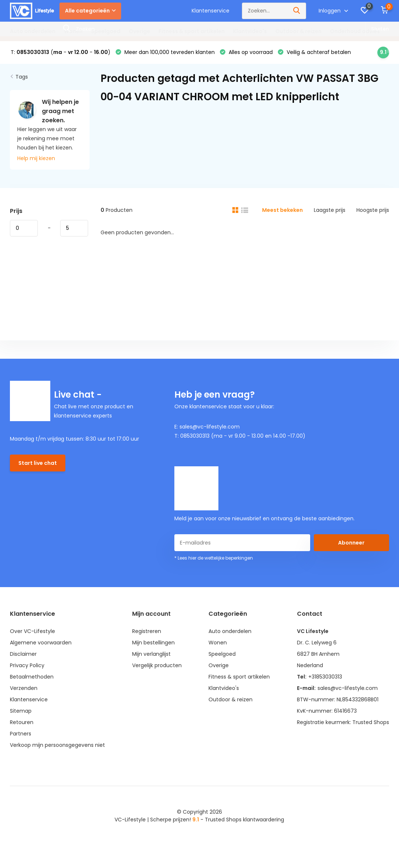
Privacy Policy (27, 665)
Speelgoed (106, 31)
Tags (22, 77)
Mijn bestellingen (153, 643)
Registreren (147, 631)
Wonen (73, 31)
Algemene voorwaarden (41, 643)
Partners (21, 734)
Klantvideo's (250, 31)
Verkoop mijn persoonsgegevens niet (57, 745)
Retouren (22, 722)
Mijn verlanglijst (151, 654)
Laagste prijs (330, 210)
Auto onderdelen (33, 31)
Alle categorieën (90, 11)
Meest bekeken (282, 210)
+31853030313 (325, 677)
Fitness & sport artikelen (192, 31)
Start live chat (38, 463)
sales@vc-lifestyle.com (348, 688)
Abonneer (351, 543)
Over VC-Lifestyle (32, 631)
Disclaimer (23, 654)
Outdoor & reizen (298, 31)
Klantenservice (211, 11)
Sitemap (21, 711)
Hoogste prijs (373, 210)
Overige (139, 31)
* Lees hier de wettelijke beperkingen (214, 558)
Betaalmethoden (32, 677)
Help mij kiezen (36, 158)
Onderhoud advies (355, 31)
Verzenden (24, 688)
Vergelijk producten (157, 665)
